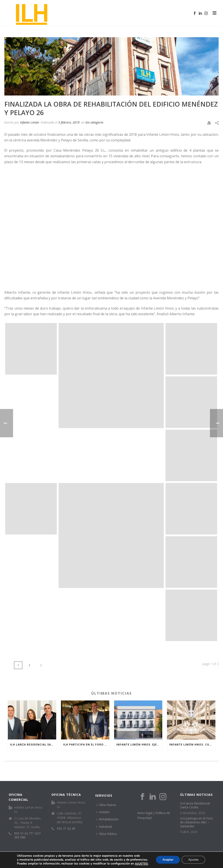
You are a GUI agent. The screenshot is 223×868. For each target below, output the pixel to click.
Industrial (104, 827)
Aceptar (168, 860)
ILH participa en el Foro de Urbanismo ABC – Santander (86, 745)
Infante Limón (30, 122)
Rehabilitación (107, 819)
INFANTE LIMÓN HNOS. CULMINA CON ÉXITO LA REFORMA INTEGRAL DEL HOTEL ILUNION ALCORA (192, 745)
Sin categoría (94, 122)
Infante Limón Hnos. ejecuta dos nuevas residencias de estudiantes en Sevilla (139, 745)
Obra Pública (106, 834)
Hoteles (103, 812)
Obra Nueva (106, 805)
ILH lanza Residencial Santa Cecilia (33, 745)
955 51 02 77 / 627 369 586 (27, 835)
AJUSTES (141, 864)
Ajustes (193, 860)
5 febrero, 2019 (69, 122)
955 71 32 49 (66, 829)
